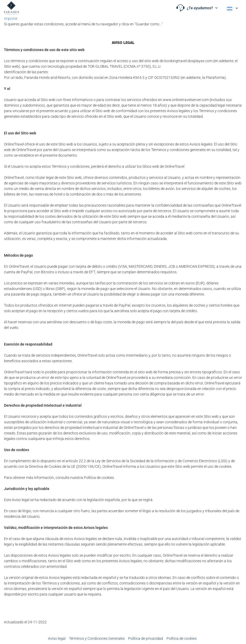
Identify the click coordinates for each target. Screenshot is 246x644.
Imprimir (11, 19)
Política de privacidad (146, 638)
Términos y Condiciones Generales (97, 638)
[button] (197, 8)
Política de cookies (182, 638)
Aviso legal (57, 638)
